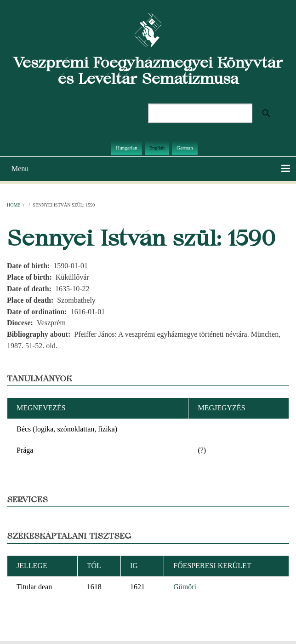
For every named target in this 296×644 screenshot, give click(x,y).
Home (14, 205)
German (185, 148)
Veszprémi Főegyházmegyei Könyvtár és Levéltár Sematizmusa (148, 70)
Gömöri (185, 587)
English (157, 148)
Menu (20, 169)
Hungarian (126, 148)
